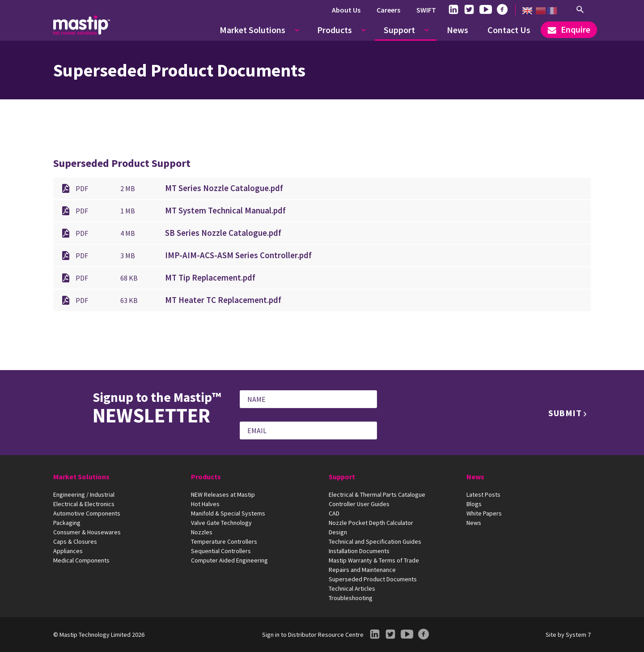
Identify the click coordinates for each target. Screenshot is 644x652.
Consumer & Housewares (87, 532)
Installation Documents (359, 551)
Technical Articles (352, 588)
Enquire (569, 29)
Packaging (67, 523)
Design (338, 532)
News (458, 30)
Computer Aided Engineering (229, 560)
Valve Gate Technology (221, 523)
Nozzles (202, 532)
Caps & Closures (75, 541)
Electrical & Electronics (84, 504)
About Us (346, 10)
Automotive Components (87, 513)
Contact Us (509, 30)
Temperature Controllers (224, 541)
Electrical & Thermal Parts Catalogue (377, 494)
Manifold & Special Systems (228, 513)
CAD (334, 513)
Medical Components (81, 560)
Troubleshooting (351, 598)
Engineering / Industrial (84, 494)
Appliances (68, 551)
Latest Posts (483, 494)
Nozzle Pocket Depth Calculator (371, 523)
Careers (388, 10)
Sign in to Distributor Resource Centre (313, 635)
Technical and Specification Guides (375, 541)
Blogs (474, 504)
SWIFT (426, 10)
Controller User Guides (359, 504)
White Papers (484, 513)
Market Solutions (252, 30)
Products (335, 30)
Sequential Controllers (221, 551)
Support (399, 30)
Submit (565, 413)
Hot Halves (205, 504)
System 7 (578, 635)
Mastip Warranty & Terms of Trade (374, 560)
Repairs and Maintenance (362, 570)
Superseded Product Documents (373, 579)
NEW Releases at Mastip (223, 494)
